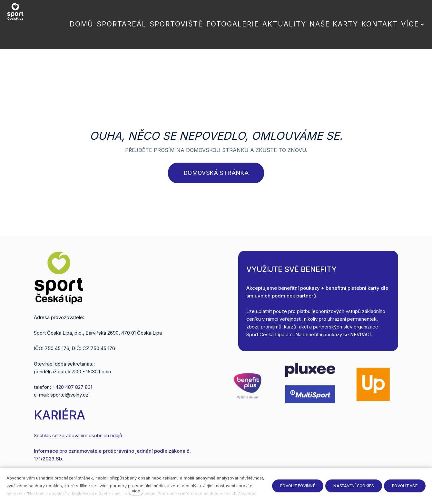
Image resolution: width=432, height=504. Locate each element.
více (136, 491)
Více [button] (406, 18)
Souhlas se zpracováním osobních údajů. (79, 435)
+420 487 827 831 (72, 387)
